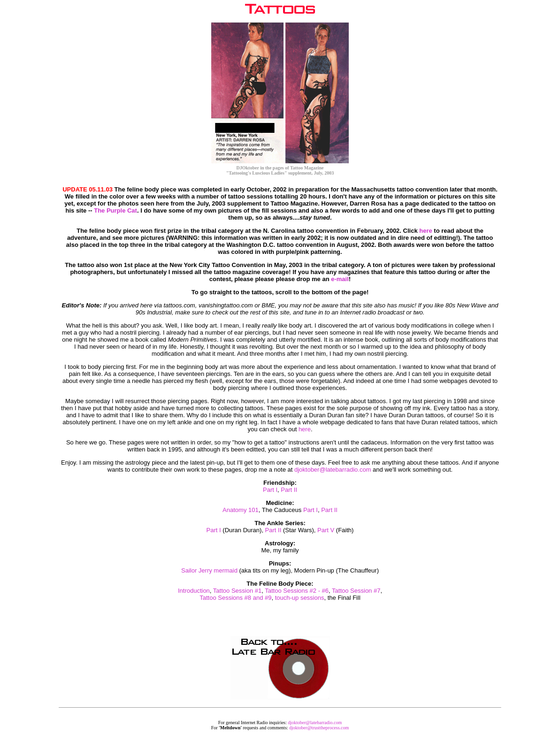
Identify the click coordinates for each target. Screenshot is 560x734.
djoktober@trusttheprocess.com (319, 728)
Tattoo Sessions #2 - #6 (297, 591)
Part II (289, 490)
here (426, 231)
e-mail (340, 279)
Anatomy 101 (241, 510)
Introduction (194, 591)
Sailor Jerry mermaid (209, 570)
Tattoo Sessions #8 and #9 (235, 598)
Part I (270, 490)
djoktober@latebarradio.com (333, 470)
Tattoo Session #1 (237, 591)
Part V (326, 530)
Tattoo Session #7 (356, 591)
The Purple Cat (115, 210)
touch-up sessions (300, 598)
